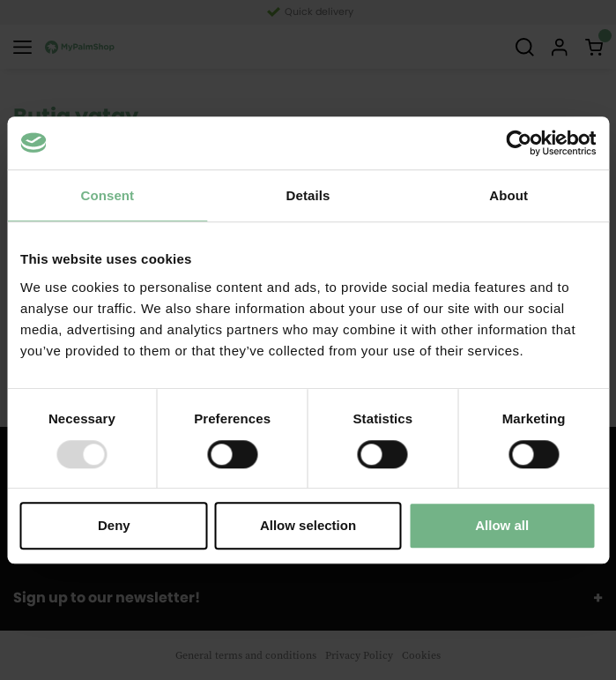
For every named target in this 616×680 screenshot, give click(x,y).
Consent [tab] (107, 195)
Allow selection (308, 525)
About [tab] (508, 195)
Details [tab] (308, 195)
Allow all (502, 525)
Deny (114, 525)
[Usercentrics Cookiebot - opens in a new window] (519, 143)
